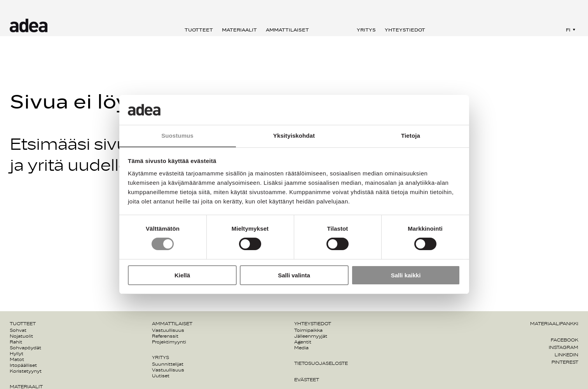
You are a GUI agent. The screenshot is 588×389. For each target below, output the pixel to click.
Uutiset (161, 376)
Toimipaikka (308, 330)
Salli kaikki (406, 275)
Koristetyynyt (26, 371)
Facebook (564, 340)
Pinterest (565, 362)
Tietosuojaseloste (321, 363)
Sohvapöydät (25, 348)
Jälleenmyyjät (311, 336)
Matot (17, 359)
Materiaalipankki (554, 324)
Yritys (366, 30)
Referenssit (165, 336)
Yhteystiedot (405, 30)
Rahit (16, 342)
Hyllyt (17, 354)
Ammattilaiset (287, 30)
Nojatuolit (21, 336)
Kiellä (182, 275)
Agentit (303, 342)
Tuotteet (199, 30)
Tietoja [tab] (411, 136)
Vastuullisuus (168, 330)
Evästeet (307, 380)
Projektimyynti (169, 342)
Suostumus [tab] (177, 136)
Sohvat (18, 330)
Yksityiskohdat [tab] (294, 136)
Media (301, 348)
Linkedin (566, 355)
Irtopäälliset (23, 365)
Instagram (564, 347)
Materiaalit (239, 30)
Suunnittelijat (168, 364)
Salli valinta (294, 275)
